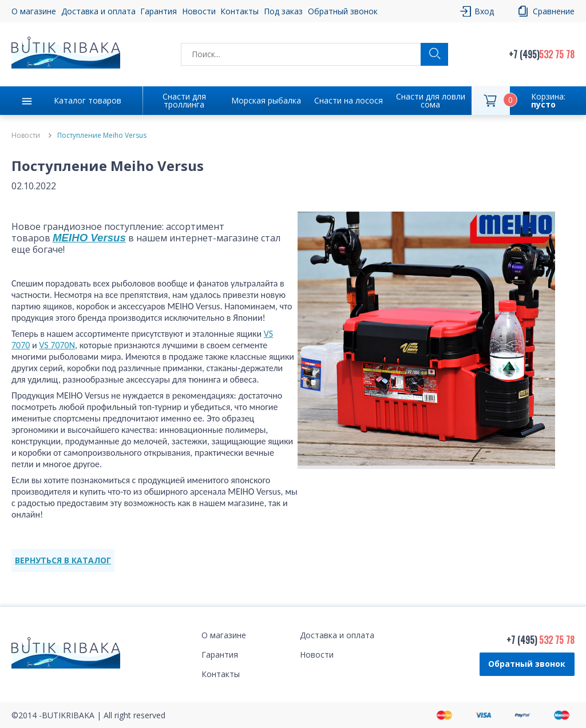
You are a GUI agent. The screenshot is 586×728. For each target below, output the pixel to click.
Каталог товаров (88, 100)
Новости (199, 11)
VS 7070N (57, 345)
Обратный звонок (343, 11)
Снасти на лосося (349, 100)
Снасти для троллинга (184, 100)
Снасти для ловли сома (431, 100)
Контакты (239, 11)
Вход (484, 11)
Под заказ (283, 11)
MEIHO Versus (89, 238)
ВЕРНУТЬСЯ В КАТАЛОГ (63, 560)
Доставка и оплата (98, 11)
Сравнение (554, 11)
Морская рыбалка (266, 100)
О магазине (34, 11)
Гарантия (159, 11)
